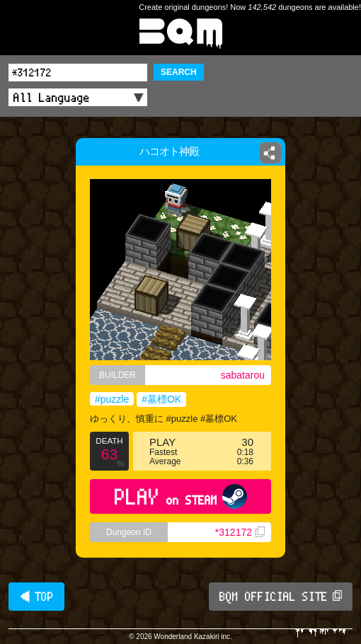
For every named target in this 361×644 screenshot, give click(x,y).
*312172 (240, 532)
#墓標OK (161, 399)
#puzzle (112, 399)
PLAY (181, 496)
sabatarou (243, 375)
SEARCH (179, 72)
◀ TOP (36, 597)
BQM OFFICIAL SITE (281, 597)
